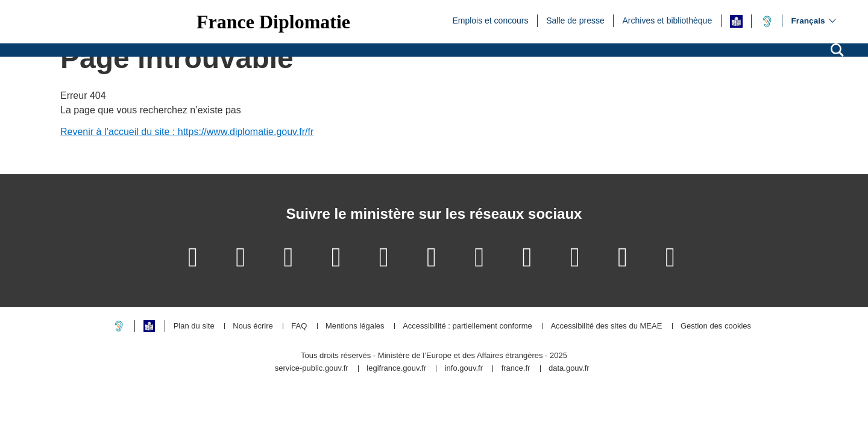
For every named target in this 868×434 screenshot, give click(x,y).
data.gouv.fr (569, 369)
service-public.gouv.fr (312, 369)
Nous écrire (253, 326)
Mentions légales (355, 326)
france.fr (516, 369)
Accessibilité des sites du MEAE (606, 326)
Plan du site (194, 326)
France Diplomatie (273, 22)
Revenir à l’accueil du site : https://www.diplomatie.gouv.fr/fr (187, 132)
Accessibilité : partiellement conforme (467, 326)
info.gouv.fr (464, 369)
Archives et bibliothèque (668, 20)
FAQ (299, 326)
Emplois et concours (490, 20)
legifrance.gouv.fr (396, 369)
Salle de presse (575, 20)
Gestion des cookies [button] (716, 326)
